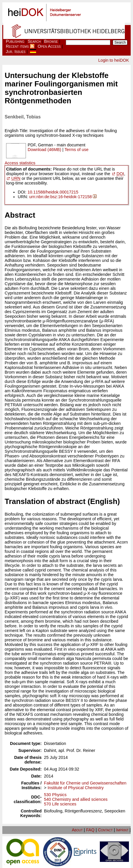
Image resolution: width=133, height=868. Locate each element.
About (77, 830)
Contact (105, 830)
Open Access (49, 46)
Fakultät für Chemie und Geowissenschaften (85, 783)
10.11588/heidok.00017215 (53, 192)
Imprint (122, 830)
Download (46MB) (44, 150)
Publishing (15, 41)
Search (34, 41)
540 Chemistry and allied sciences (76, 799)
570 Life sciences (60, 804)
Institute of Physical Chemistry (76, 788)
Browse (51, 41)
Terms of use (77, 150)
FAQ (90, 830)
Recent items (17, 46)
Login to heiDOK (114, 60)
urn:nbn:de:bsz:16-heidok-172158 (60, 197)
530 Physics (55, 795)
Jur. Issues (16, 52)
